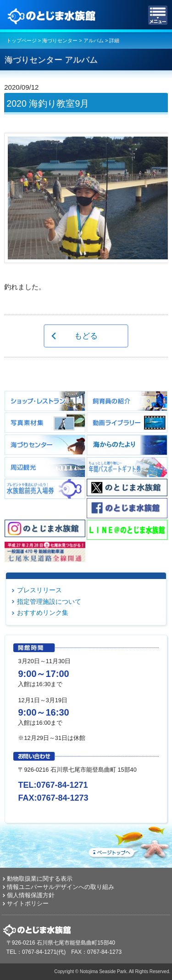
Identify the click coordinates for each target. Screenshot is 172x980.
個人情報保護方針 (31, 895)
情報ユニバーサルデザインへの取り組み (61, 887)
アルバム (94, 40)
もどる (86, 336)
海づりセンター (60, 40)
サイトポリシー (28, 903)
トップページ (22, 40)
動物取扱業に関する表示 (40, 879)
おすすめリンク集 (43, 613)
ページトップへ (128, 841)
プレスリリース (39, 590)
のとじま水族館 (53, 15)
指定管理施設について (49, 602)
